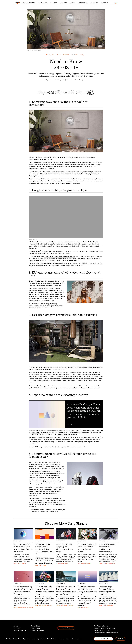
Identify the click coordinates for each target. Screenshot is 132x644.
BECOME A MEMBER (103, 639)
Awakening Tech (66, 183)
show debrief (80, 447)
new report (36, 433)
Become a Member (20, 630)
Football (89, 563)
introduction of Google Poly (53, 264)
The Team (17, 628)
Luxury (63, 563)
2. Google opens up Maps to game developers (51, 93)
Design (37, 566)
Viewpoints (83, 3)
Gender (44, 566)
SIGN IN (121, 639)
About (16, 626)
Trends (54, 3)
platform (32, 478)
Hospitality (50, 606)
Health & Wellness (69, 606)
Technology (49, 55)
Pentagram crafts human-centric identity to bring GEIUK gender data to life (45, 549)
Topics (72, 3)
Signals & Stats (29, 3)
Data (40, 566)
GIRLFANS (83, 563)
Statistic (24, 563)
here (56, 512)
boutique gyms (43, 386)
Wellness (54, 55)
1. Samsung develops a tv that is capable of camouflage (42, 93)
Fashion (58, 563)
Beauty (101, 606)
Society (19, 563)
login (116, 3)
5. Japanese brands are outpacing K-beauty (81, 93)
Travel (59, 55)
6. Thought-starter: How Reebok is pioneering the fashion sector (90, 93)
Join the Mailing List (66, 628)
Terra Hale (42, 367)
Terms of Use (35, 626)
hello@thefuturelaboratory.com (108, 633)
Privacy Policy (35, 628)
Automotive (112, 563)
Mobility (101, 563)
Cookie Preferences (37, 630)
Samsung (60, 157)
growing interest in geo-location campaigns (60, 256)
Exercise (26, 607)
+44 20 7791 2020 (105, 630)
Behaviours (43, 3)
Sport (66, 563)
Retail (105, 606)
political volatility (63, 435)
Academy (94, 3)
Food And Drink (43, 606)
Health (15, 563)
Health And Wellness (19, 607)
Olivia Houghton (80, 80)
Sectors (63, 3)
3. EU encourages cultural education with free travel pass (61, 93)
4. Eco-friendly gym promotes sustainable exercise (71, 93)
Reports (104, 3)
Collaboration (110, 606)
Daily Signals (83, 55)
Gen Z (87, 607)
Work (79, 607)
